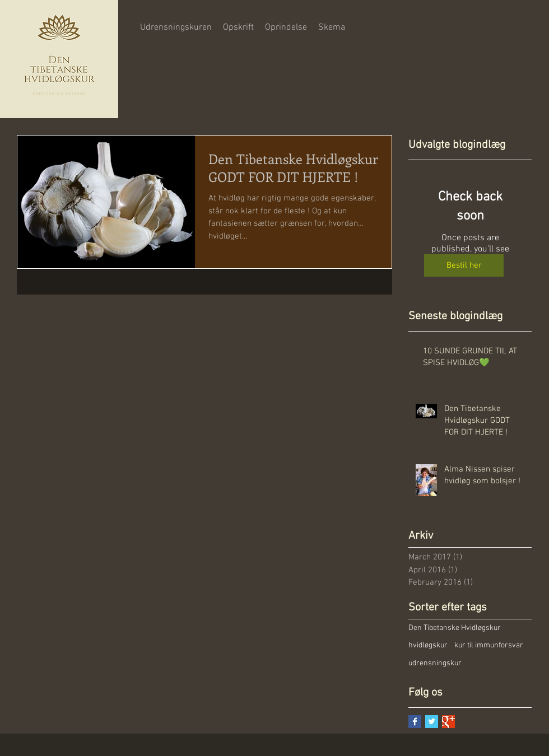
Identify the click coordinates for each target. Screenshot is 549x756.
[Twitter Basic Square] (432, 722)
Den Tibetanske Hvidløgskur (455, 628)
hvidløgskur (428, 645)
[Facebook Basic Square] (415, 722)
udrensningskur (435, 663)
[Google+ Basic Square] (448, 722)
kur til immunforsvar (489, 645)
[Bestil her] (464, 265)
